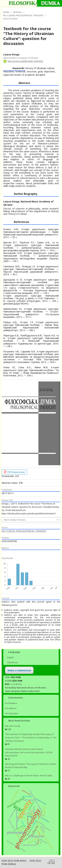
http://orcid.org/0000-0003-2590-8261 (25, 61)
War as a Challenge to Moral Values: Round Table (29, 776)
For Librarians (12, 713)
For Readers (11, 703)
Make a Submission (19, 670)
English (10, 657)
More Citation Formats (15, 520)
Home (6, 12)
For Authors (11, 708)
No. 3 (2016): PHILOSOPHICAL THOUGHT (23, 15)
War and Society (13, 726)
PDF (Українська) (16, 472)
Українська (12, 662)
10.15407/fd (16, 684)
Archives (18, 12)
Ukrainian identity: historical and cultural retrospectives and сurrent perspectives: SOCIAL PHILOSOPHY (29, 752)
